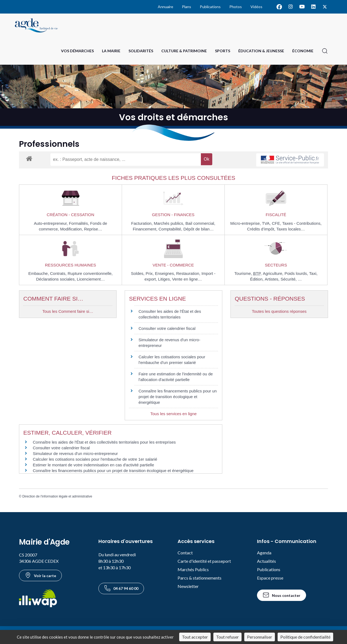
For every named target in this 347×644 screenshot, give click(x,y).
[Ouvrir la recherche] (325, 51)
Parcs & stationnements (200, 578)
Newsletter (188, 586)
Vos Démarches (77, 51)
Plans (187, 7)
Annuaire (166, 7)
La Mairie (111, 51)
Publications (210, 7)
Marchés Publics (193, 569)
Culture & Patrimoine (184, 51)
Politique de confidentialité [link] (305, 637)
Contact (185, 553)
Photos (236, 7)
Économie (303, 51)
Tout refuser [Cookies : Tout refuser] (227, 637)
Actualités (266, 561)
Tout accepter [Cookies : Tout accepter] (195, 637)
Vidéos (256, 7)
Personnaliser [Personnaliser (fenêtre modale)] (260, 637)
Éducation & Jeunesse (261, 51)
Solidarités (141, 51)
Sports (223, 51)
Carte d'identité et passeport (204, 561)
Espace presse (270, 578)
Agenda (264, 553)
